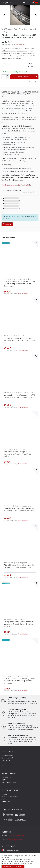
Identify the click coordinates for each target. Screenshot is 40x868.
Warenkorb (6, 760)
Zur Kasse (5, 763)
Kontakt (4, 794)
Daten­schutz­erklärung (10, 797)
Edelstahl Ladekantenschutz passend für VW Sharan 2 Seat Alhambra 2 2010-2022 (19, 510)
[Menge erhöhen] (8, 76)
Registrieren (6, 777)
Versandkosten (20, 45)
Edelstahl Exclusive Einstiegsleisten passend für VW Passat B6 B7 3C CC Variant (17, 454)
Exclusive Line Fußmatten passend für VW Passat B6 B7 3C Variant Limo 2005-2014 (19, 396)
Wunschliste (33, 82)
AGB (3, 799)
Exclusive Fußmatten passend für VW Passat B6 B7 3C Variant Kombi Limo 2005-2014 (20, 341)
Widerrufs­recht (7, 758)
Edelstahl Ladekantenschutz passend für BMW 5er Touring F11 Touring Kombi (19, 566)
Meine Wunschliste (9, 782)
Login (4, 780)
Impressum (6, 801)
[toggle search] (28, 3)
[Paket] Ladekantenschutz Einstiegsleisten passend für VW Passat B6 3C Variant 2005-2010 (19, 681)
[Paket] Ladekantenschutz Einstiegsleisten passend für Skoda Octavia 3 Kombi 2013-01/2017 (19, 624)
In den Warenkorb (27, 77)
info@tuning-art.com (15, 840)
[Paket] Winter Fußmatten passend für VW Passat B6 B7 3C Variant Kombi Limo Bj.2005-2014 (19, 284)
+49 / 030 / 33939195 (16, 836)
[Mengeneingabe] (4, 77)
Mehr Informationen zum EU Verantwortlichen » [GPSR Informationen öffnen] (17, 185)
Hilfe (3, 765)
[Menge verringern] (8, 78)
